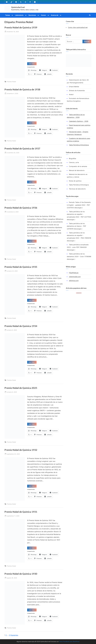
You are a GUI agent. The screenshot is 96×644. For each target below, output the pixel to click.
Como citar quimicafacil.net (78, 28)
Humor (43, 15)
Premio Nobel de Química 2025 (21, 388)
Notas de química (75, 181)
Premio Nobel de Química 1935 (21, 267)
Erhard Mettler (74, 87)
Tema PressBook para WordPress (69, 642)
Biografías (72, 158)
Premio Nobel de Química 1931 (21, 512)
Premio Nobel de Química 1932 (21, 450)
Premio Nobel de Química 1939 (21, 27)
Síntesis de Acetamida (77, 91)
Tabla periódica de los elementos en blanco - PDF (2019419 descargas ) (76, 226)
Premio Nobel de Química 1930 (21, 574)
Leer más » (33, 64)
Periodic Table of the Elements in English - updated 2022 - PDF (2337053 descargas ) (79, 205)
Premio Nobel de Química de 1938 (22, 89)
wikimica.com (74, 281)
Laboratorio (19, 15)
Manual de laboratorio (77, 170)
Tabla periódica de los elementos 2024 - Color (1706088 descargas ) (79, 257)
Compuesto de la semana (78, 166)
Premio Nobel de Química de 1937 (22, 149)
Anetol (71, 94)
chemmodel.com (75, 277)
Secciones (32, 15)
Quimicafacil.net (18, 7)
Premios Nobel (11, 82)
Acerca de (55, 15)
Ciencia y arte (74, 163)
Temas (8, 15)
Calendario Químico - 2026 (79, 121)
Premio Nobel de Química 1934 (21, 326)
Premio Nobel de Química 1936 (21, 208)
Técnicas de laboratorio (77, 189)
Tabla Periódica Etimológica (79, 145)
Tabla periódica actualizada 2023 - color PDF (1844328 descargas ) (78, 247)
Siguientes (14, 635)
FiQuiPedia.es (74, 273)
